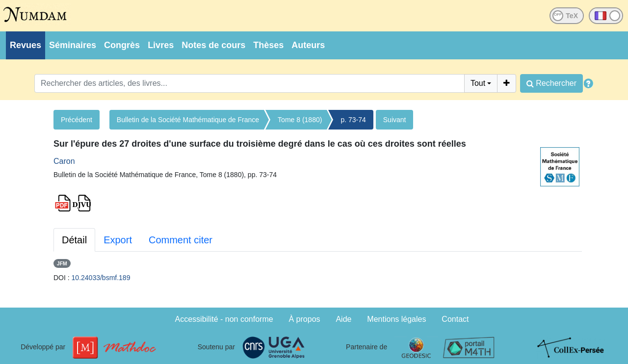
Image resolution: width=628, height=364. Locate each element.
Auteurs (308, 45)
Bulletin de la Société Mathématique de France (188, 120)
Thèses (268, 45)
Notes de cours (213, 45)
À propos (305, 319)
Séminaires (73, 45)
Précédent (77, 120)
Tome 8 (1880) (300, 120)
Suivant (395, 120)
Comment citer (181, 240)
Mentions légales (396, 319)
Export (118, 240)
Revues (26, 45)
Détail (74, 240)
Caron (64, 161)
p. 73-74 (353, 120)
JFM (62, 263)
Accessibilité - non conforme (224, 319)
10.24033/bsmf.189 (101, 278)
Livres (161, 45)
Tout (478, 83)
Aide (343, 319)
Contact (455, 319)
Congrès (122, 45)
